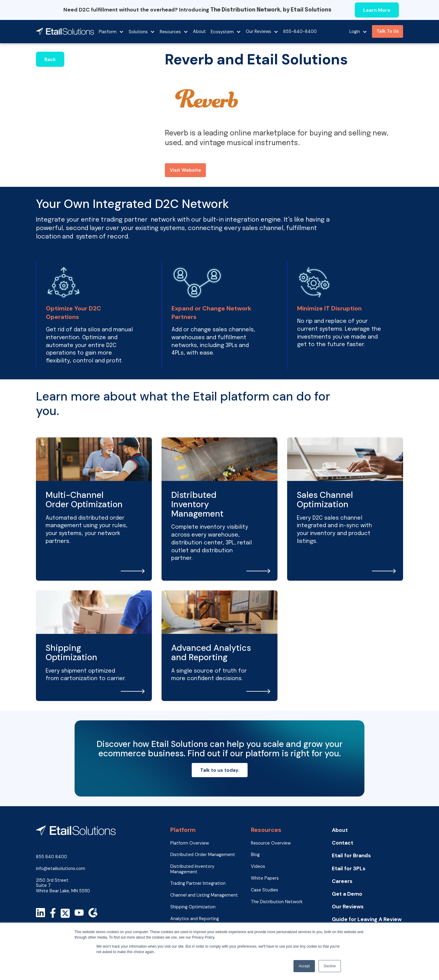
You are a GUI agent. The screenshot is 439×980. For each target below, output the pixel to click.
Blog (255, 855)
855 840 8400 (51, 857)
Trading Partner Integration (198, 883)
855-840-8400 (300, 31)
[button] (111, 32)
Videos (258, 866)
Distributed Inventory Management (192, 869)
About (199, 31)
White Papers (265, 878)
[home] (65, 31)
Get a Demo (347, 894)
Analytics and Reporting (195, 919)
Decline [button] (330, 966)
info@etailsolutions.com (61, 869)
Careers (342, 881)
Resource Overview (271, 843)
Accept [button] (304, 966)
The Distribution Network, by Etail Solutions (271, 10)
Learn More (377, 10)
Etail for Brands (351, 856)
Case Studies (264, 890)
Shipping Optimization (193, 907)
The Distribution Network (277, 902)
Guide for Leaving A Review (367, 919)
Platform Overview (190, 843)
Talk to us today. (220, 770)
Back (50, 59)
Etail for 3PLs (349, 869)
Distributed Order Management (203, 855)
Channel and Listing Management (204, 895)
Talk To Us (388, 31)
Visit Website (185, 170)
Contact (343, 843)
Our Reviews (348, 907)
